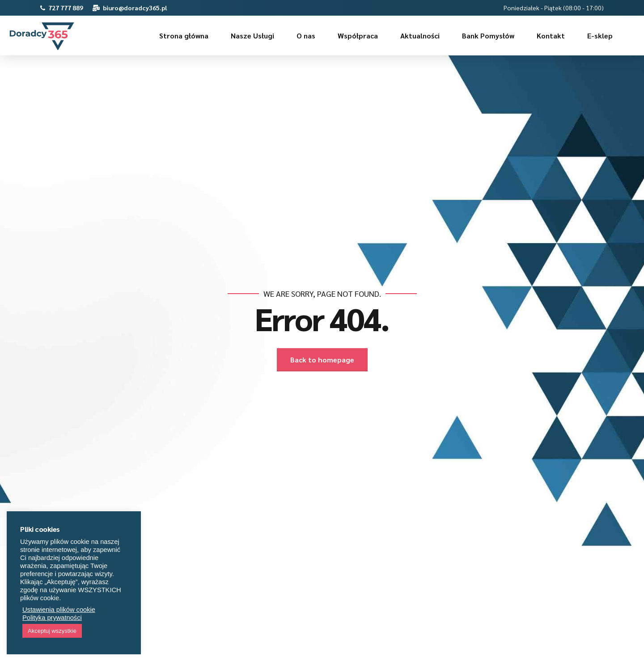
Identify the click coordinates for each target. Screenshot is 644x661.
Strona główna (184, 36)
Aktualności (420, 36)
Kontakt (551, 36)
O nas (306, 36)
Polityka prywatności (52, 618)
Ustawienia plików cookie (59, 610)
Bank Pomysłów (488, 36)
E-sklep (600, 36)
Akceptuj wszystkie (52, 631)
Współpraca (358, 36)
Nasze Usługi (252, 36)
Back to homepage (322, 360)
